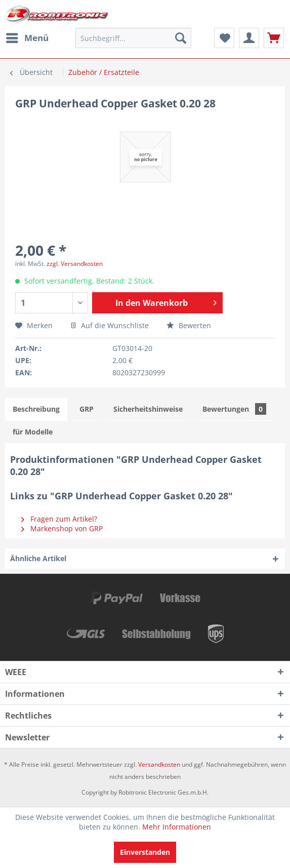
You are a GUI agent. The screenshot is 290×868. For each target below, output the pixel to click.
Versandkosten (159, 764)
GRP (87, 409)
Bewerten (189, 325)
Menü (27, 37)
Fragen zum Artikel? (59, 519)
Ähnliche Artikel (38, 558)
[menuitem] (27, 38)
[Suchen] (181, 38)
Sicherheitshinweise (148, 409)
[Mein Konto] (249, 38)
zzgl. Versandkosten (75, 264)
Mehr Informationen (177, 827)
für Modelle (33, 432)
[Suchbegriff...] (133, 38)
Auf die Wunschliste (110, 325)
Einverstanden (145, 852)
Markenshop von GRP (62, 528)
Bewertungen (234, 409)
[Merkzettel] (224, 38)
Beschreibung (36, 409)
